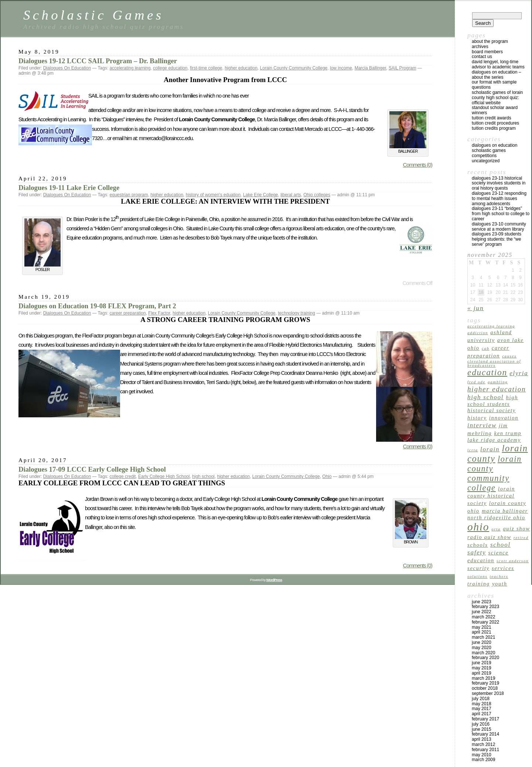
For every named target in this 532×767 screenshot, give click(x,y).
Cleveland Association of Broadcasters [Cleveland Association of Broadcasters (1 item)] (494, 363)
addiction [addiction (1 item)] (478, 333)
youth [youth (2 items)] (500, 584)
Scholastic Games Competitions (489, 153)
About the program (490, 41)
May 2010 (482, 755)
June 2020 (482, 642)
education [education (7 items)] (487, 372)
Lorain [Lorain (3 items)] (490, 449)
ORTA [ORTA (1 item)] (496, 529)
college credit (123, 476)
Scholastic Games (93, 15)
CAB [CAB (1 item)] (486, 348)
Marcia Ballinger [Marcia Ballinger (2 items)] (505, 511)
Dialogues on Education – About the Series (496, 75)
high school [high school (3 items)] (485, 397)
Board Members (487, 52)
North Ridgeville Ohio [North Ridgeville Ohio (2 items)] (496, 517)
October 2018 (485, 688)
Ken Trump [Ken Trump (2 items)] (508, 433)
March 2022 (483, 617)
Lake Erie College (261, 195)
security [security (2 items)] (478, 568)
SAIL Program (403, 68)
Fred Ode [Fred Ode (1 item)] (476, 382)
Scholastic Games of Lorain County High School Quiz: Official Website (497, 98)
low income (341, 68)
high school (203, 476)
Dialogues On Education (67, 68)
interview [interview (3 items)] (482, 425)
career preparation (128, 313)
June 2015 (482, 729)
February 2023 (485, 607)
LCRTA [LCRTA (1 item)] (473, 450)
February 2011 (485, 750)
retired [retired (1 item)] (521, 538)
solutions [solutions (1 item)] (477, 576)
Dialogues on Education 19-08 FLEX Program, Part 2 (97, 306)
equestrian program (129, 195)
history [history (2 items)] (477, 418)
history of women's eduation (213, 195)
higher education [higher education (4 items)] (497, 389)
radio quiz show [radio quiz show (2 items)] (489, 537)
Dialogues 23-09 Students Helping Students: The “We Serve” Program (497, 239)
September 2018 (488, 693)
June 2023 (482, 602)
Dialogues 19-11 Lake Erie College (69, 188)
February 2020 (485, 658)
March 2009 (483, 760)
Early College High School (164, 476)
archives (480, 47)
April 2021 (482, 632)
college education (170, 68)
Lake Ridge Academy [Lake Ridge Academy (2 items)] (494, 440)
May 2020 (482, 648)
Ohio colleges (317, 195)
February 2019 (485, 683)
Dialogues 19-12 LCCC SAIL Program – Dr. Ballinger (98, 61)
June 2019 (482, 663)
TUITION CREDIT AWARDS (492, 118)
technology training (296, 313)
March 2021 (483, 637)
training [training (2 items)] (479, 584)
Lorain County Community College (294, 68)
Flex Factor (159, 313)
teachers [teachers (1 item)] (499, 576)
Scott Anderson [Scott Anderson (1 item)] (513, 561)
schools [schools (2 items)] (478, 545)
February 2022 (485, 622)
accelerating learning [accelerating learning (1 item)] (491, 326)
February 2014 (485, 734)
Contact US (482, 57)
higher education (241, 68)
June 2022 (482, 612)
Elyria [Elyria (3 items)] (519, 373)
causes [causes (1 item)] (509, 356)
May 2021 (482, 627)
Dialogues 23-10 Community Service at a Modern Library (499, 227)
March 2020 (483, 653)
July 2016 (481, 724)
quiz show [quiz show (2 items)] (516, 529)
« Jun (475, 308)
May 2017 (482, 709)
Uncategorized (486, 161)
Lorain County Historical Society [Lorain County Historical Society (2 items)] (491, 496)
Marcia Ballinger (370, 68)
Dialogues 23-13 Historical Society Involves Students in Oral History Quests (499, 183)
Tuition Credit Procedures (495, 123)
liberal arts (291, 195)
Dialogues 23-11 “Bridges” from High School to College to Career (501, 214)
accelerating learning (130, 68)
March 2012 (483, 744)
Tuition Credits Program (494, 128)
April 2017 (482, 714)
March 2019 (483, 678)
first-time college (206, 68)
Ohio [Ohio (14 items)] (478, 527)
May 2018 (482, 704)
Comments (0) (418, 165)
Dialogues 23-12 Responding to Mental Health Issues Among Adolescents (499, 198)
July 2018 (481, 699)
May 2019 (482, 668)
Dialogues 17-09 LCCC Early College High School (92, 469)
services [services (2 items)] (503, 568)
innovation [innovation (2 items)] (504, 418)
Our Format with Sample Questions (494, 85)
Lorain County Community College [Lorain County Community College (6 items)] (495, 473)
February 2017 (485, 719)
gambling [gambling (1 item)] (498, 382)
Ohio (327, 476)
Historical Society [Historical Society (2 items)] (492, 410)
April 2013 (482, 739)
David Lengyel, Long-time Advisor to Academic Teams (498, 64)
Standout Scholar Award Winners (495, 110)
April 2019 (482, 673)
